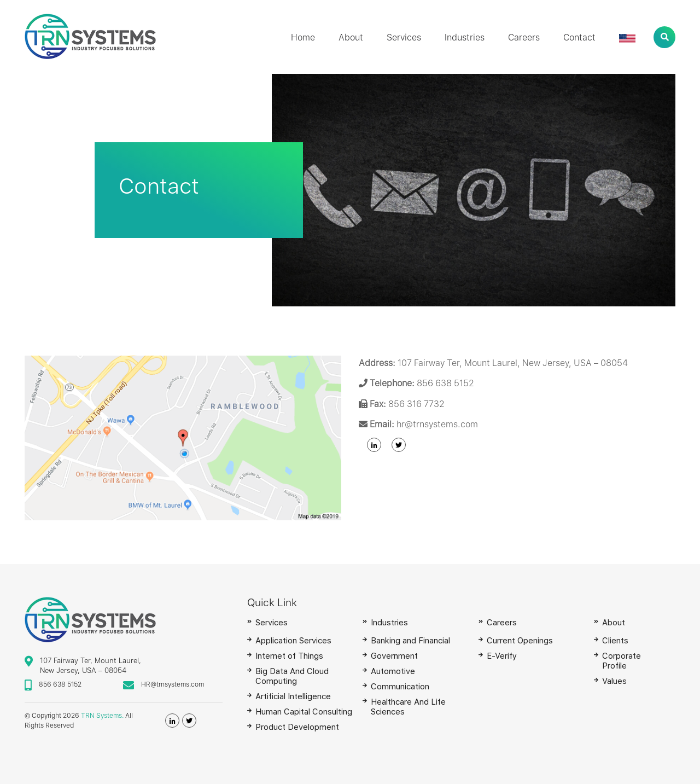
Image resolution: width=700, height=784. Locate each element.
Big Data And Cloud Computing (292, 676)
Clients (615, 641)
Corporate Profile (622, 661)
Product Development (297, 727)
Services (404, 37)
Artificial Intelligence (293, 696)
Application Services (293, 641)
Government (394, 656)
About (351, 37)
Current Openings (520, 641)
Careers (524, 37)
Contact (579, 37)
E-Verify (502, 656)
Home (303, 37)
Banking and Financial (410, 641)
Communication (400, 687)
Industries (465, 37)
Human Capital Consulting (304, 712)
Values (614, 681)
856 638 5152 (60, 684)
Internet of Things (289, 656)
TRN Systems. (102, 716)
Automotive (393, 671)
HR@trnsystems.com (173, 684)
